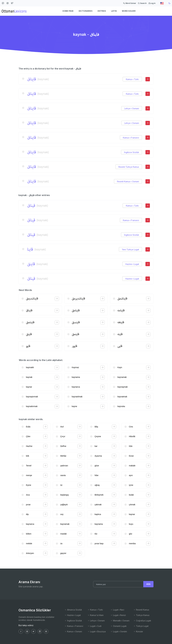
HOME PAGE (68, 11)
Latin (114, 11)
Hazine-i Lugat (132, 264)
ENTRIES (102, 11)
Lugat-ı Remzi (118, 615)
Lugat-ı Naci (117, 610)
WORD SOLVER (129, 11)
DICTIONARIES (86, 11)
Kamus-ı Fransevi (131, 138)
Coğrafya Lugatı (142, 621)
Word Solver (130, 3)
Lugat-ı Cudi (94, 626)
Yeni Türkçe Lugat (130, 249)
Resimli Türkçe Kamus (129, 167)
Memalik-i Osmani (120, 621)
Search (142, 3)
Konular (138, 631)
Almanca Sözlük (73, 610)
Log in (152, 3)
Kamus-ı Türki (132, 79)
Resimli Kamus (141, 610)
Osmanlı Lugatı (118, 626)
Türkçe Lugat (141, 626)
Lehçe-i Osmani (132, 108)
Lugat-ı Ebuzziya (97, 631)
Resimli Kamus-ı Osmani (128, 181)
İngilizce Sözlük (132, 152)
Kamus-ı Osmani (73, 631)
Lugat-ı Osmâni (119, 631)
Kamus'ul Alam (95, 615)
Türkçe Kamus (141, 615)
